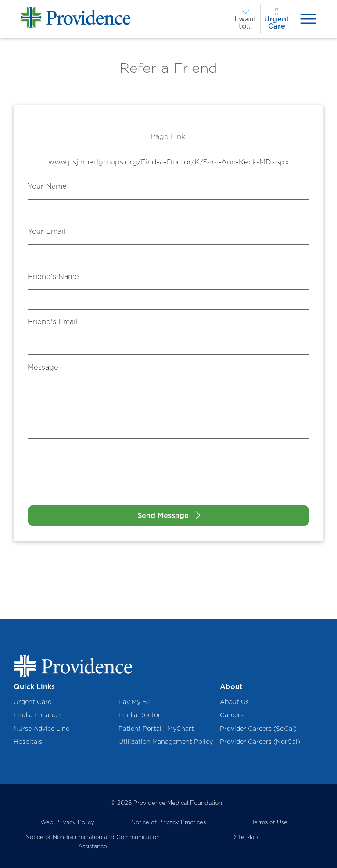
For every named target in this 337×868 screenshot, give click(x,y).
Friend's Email (52, 321)
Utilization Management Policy (166, 741)
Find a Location (38, 715)
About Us (234, 702)
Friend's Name (53, 276)
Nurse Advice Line (41, 728)
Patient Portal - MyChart (156, 728)
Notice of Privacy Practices (168, 822)
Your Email (46, 231)
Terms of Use (269, 822)
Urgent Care (32, 702)
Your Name (47, 186)
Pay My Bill (135, 702)
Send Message (163, 515)
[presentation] (308, 19)
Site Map (246, 837)
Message (43, 367)
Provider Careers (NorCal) (260, 741)
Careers (232, 715)
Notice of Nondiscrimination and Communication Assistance (93, 841)
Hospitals (28, 741)
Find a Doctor (140, 715)
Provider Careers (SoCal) (258, 728)
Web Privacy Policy (67, 822)
